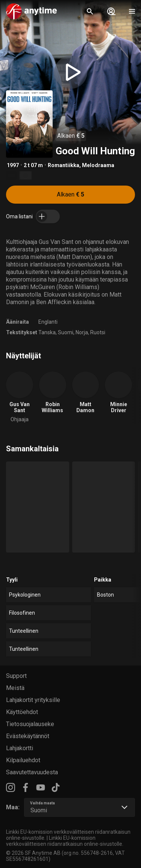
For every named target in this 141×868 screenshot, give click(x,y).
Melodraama (98, 165)
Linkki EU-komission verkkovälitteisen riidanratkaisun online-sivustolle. (65, 841)
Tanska (47, 332)
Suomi (66, 332)
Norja (82, 332)
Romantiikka (64, 165)
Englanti (48, 322)
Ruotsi (98, 332)
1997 (13, 165)
